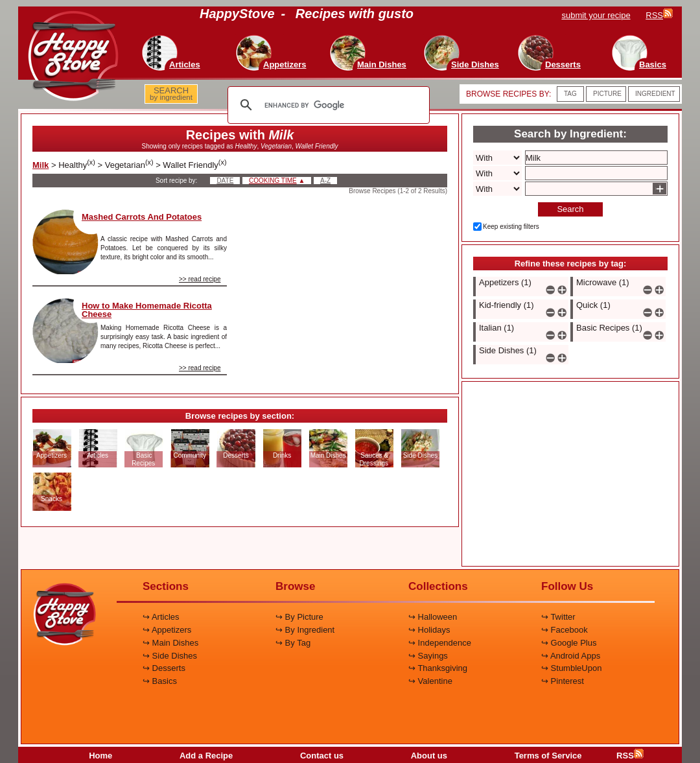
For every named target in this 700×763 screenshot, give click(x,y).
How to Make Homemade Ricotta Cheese (147, 310)
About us (429, 756)
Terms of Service (548, 756)
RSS (630, 756)
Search (570, 209)
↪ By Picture (299, 617)
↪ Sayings (428, 656)
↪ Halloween (433, 617)
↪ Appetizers (167, 630)
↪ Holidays (429, 630)
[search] (327, 105)
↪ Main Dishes (170, 643)
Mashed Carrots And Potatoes (142, 217)
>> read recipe (200, 279)
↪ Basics (160, 681)
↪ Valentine (430, 681)
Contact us (322, 756)
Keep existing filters (511, 227)
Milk (41, 165)
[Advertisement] (348, 290)
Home (100, 756)
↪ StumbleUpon (571, 668)
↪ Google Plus (569, 643)
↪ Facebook (565, 630)
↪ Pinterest (563, 681)
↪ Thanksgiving (438, 668)
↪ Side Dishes (170, 656)
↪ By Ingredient (305, 630)
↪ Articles (161, 617)
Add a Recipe (206, 756)
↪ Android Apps (571, 656)
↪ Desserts (164, 668)
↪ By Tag (293, 643)
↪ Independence (440, 643)
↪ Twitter (558, 617)
